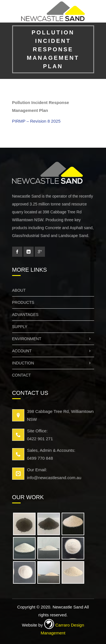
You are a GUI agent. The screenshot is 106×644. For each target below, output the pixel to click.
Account (53, 351)
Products (23, 302)
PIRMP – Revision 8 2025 (36, 121)
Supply (20, 327)
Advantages (25, 315)
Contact (22, 375)
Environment (53, 339)
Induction (53, 363)
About (19, 290)
